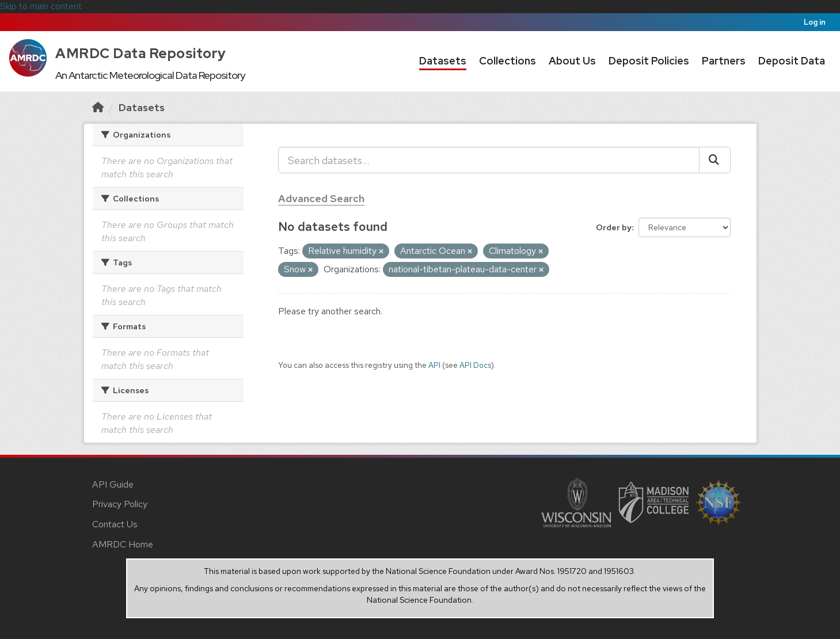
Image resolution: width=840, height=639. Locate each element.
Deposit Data (792, 61)
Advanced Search (321, 198)
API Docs (475, 365)
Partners (724, 61)
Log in (815, 22)
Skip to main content (41, 6)
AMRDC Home (123, 544)
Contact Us (115, 524)
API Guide (113, 484)
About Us (572, 61)
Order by (614, 227)
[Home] (98, 107)
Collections (508, 61)
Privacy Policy (120, 504)
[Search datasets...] (489, 160)
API (434, 365)
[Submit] (715, 160)
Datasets (443, 61)
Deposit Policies (649, 61)
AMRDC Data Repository (141, 53)
